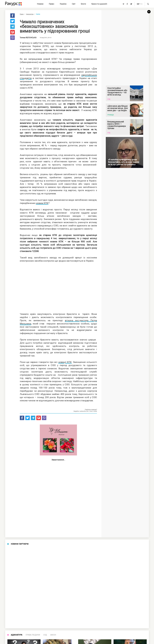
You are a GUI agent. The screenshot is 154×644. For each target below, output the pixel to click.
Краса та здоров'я (99, 4)
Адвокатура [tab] (17, 635)
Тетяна (28, 38)
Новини (40, 4)
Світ (74, 4)
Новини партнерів (20, 544)
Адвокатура (30, 14)
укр (138, 4)
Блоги (83, 4)
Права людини (33, 635)
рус (141, 4)
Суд (45, 635)
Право (52, 4)
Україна (63, 4)
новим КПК (42, 203)
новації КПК (65, 362)
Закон (53, 635)
